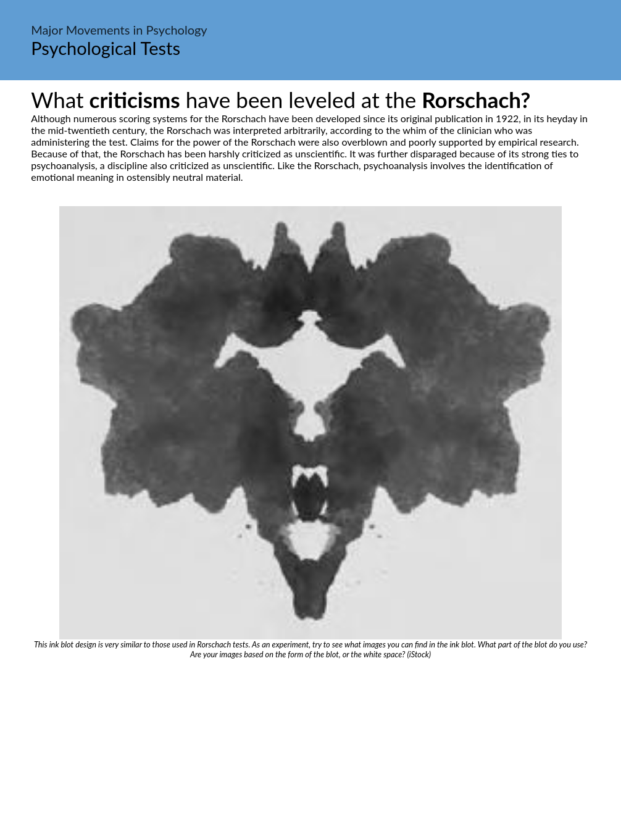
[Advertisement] (310, 752)
